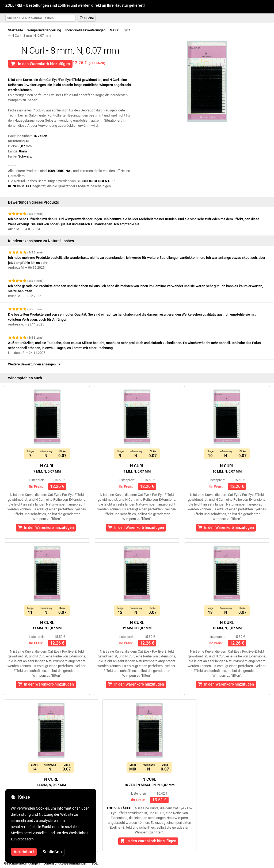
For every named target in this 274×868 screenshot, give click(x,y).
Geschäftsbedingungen (22, 863)
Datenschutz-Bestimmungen (65, 863)
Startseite (16, 30)
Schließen (52, 852)
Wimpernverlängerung (44, 30)
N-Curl (115, 30)
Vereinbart (24, 852)
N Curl (47, 468)
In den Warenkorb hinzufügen (40, 64)
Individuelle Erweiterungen (85, 30)
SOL (94, 863)
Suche (87, 18)
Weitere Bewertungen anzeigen (35, 364)
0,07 (127, 30)
